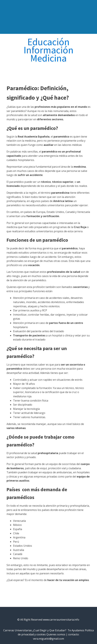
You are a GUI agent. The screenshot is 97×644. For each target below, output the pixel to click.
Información (49, 50)
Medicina (48, 58)
